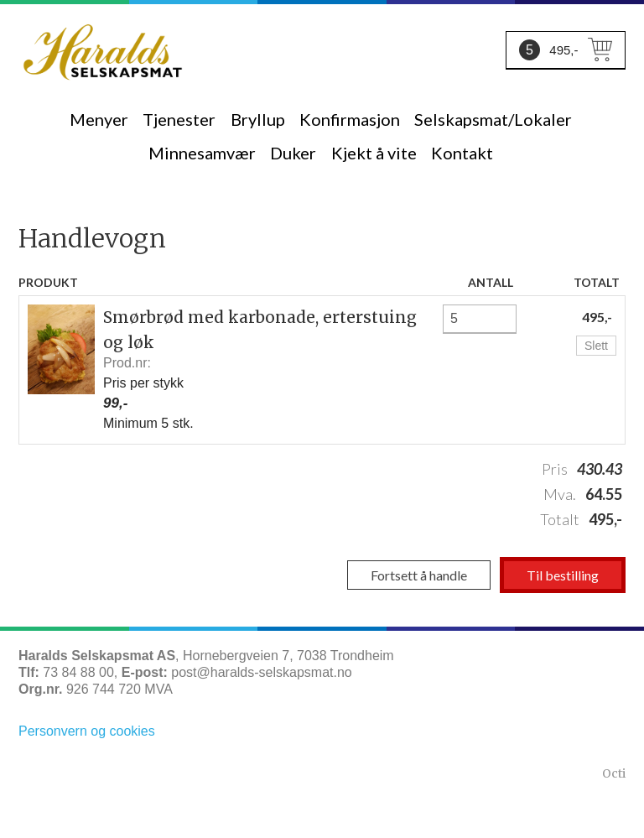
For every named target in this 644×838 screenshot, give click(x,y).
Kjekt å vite (374, 153)
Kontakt (462, 153)
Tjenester (179, 119)
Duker (293, 153)
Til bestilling (563, 575)
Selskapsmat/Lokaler (493, 119)
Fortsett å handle (419, 575)
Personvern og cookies (87, 731)
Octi (614, 773)
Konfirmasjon (350, 119)
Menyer (99, 119)
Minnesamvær (202, 153)
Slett (596, 346)
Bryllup (258, 119)
